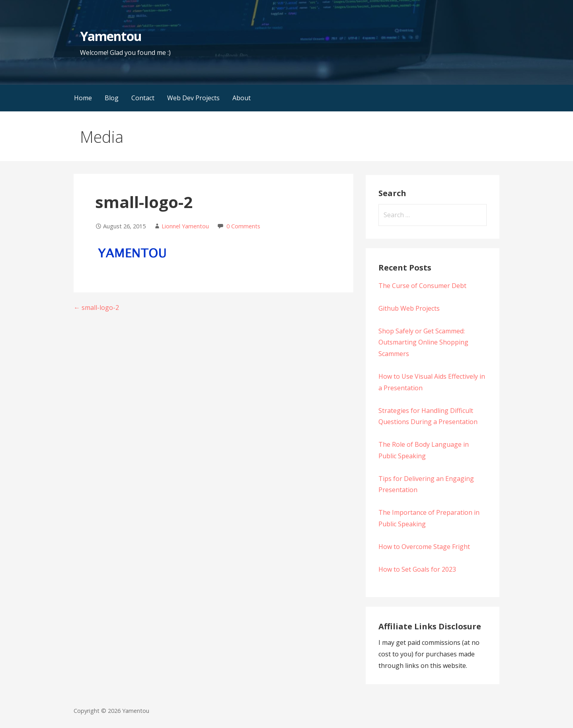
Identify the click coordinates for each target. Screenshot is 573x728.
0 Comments (243, 226)
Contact (143, 98)
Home (83, 98)
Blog (112, 98)
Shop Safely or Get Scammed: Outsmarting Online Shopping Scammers (423, 343)
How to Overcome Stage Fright (424, 547)
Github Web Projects (409, 308)
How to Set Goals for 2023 (417, 569)
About (242, 98)
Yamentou (111, 36)
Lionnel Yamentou (185, 226)
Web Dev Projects (193, 98)
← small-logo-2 (96, 308)
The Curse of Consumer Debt (422, 286)
